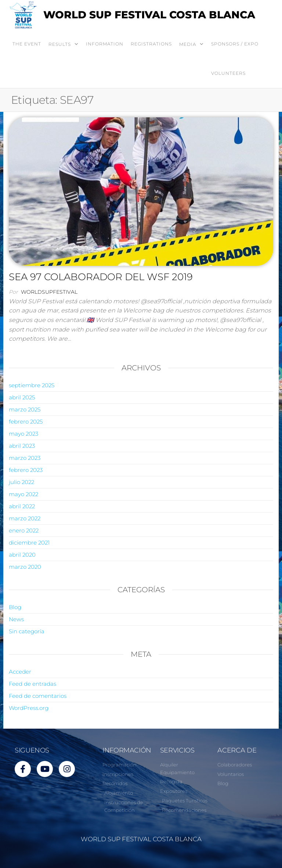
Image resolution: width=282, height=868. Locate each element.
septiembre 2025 (32, 385)
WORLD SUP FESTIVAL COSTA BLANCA (149, 15)
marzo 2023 (25, 458)
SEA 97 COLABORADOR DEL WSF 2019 (101, 277)
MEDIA (188, 44)
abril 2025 (22, 397)
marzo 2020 (25, 567)
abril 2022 (22, 506)
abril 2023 (22, 446)
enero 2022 (24, 530)
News (16, 619)
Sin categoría (27, 631)
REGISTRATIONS (151, 44)
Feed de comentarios (38, 696)
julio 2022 (21, 482)
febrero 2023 (26, 470)
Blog (15, 607)
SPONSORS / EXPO (235, 44)
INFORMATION (105, 44)
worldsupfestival (49, 292)
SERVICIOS (177, 750)
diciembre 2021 (29, 543)
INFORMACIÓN (127, 750)
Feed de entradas (32, 684)
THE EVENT (27, 44)
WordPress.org (29, 708)
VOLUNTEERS (228, 73)
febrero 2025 (26, 422)
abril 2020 (22, 555)
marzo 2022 (25, 518)
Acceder (20, 672)
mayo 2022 (23, 494)
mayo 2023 (23, 434)
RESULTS (60, 44)
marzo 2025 (25, 409)
